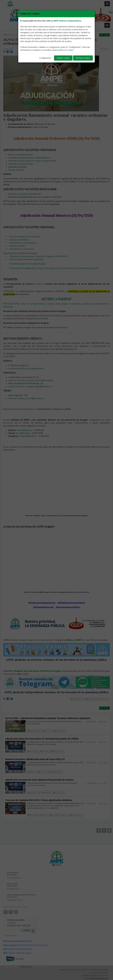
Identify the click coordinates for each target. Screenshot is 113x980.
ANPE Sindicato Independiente (67, 21)
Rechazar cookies (83, 58)
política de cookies (66, 50)
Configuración (45, 58)
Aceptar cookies (63, 58)
